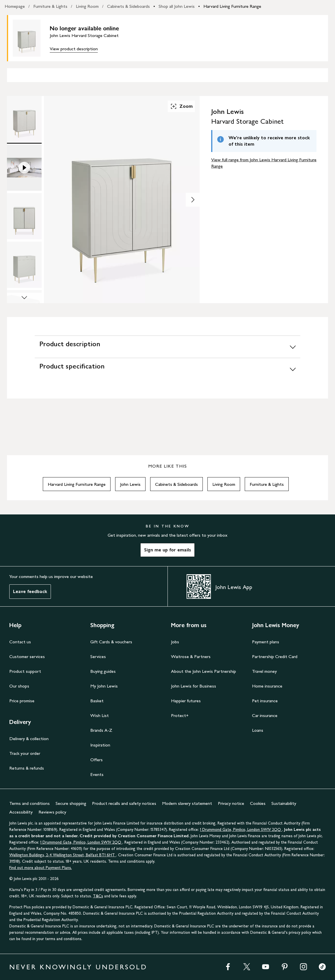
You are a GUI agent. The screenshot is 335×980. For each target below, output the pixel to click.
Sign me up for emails (167, 550)
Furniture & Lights (50, 6)
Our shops (19, 686)
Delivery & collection (29, 739)
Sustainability (284, 803)
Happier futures (186, 701)
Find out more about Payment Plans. (41, 868)
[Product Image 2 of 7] (24, 168)
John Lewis (130, 484)
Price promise (22, 701)
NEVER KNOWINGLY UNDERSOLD (78, 967)
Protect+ (180, 715)
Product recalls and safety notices (124, 803)
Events (97, 774)
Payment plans (266, 642)
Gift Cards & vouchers (111, 642)
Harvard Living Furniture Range (232, 6)
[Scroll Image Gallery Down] (24, 298)
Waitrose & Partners (191, 656)
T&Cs (98, 896)
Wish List (100, 715)
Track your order (25, 753)
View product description (74, 49)
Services (98, 656)
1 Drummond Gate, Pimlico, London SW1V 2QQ (241, 830)
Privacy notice (231, 803)
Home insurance (267, 686)
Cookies (258, 803)
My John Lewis (104, 686)
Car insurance (265, 715)
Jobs (175, 642)
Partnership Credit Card (275, 656)
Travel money (264, 671)
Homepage (15, 6)
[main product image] (31, 38)
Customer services (27, 656)
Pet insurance (265, 701)
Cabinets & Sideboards (128, 6)
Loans (258, 730)
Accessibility (21, 812)
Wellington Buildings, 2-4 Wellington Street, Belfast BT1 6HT (63, 855)
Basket (97, 701)
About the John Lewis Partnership (204, 671)
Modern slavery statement (187, 803)
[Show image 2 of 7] (193, 200)
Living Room (87, 6)
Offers (96, 760)
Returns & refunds (27, 768)
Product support (25, 671)
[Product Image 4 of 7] (24, 265)
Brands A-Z (101, 730)
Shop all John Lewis (177, 6)
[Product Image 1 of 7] (24, 119)
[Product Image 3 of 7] (24, 216)
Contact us (20, 642)
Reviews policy (52, 812)
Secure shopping (71, 803)
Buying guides (103, 671)
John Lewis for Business (194, 686)
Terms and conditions (30, 803)
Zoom (181, 106)
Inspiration (100, 745)
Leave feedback (30, 591)
